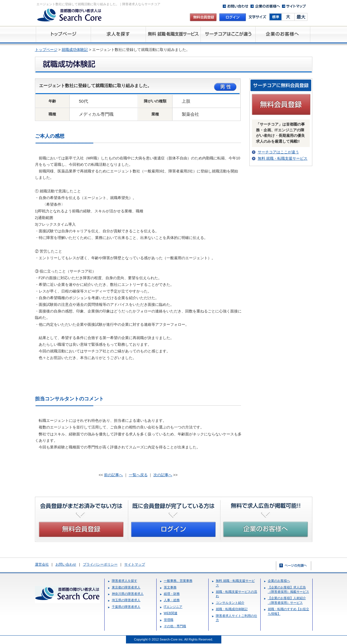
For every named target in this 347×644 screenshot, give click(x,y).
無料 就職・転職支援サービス (283, 158)
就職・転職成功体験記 (232, 609)
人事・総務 (172, 600)
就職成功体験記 (75, 50)
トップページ (46, 50)
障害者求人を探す (125, 581)
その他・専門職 (175, 626)
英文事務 (170, 587)
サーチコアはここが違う (278, 152)
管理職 (169, 620)
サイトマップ (135, 564)
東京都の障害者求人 (126, 587)
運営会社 (42, 564)
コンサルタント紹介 (230, 603)
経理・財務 (172, 594)
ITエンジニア (173, 607)
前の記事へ (113, 475)
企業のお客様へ (279, 581)
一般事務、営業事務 (178, 581)
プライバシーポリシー (100, 564)
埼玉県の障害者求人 (126, 600)
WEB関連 (171, 613)
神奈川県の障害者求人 (128, 594)
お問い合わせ (66, 564)
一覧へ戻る (138, 475)
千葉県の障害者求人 (126, 607)
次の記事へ (163, 475)
